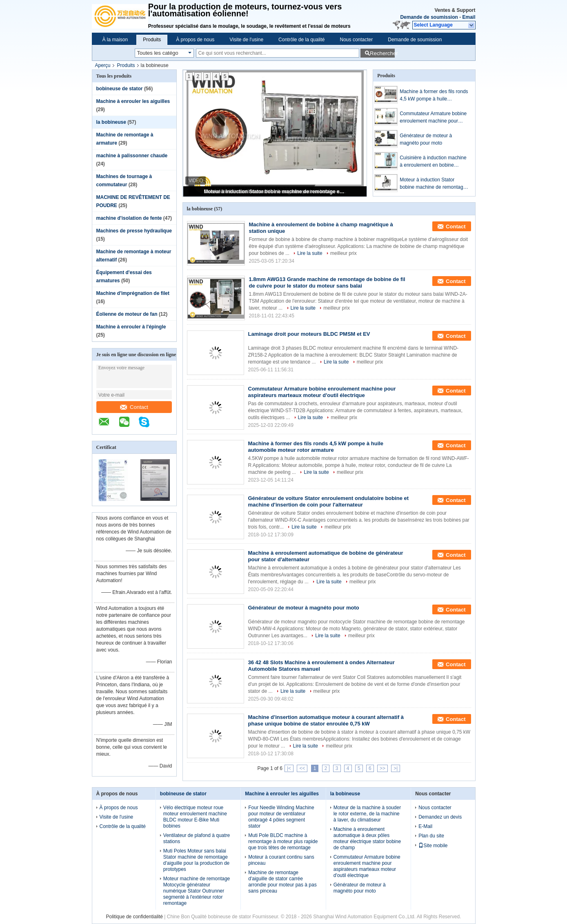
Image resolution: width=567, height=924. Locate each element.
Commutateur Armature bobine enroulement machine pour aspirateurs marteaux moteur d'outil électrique (433, 118)
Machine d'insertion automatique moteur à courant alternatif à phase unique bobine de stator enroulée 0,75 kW (326, 720)
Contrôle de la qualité (301, 40)
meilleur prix (344, 253)
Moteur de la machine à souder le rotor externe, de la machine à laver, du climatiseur (367, 814)
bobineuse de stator (120, 89)
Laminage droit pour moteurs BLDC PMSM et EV (309, 334)
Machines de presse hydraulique (134, 231)
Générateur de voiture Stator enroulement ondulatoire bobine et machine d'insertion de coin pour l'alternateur (329, 501)
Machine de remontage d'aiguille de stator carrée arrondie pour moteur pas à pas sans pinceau (282, 882)
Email (469, 17)
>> (382, 768)
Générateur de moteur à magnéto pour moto (426, 139)
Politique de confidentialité (135, 917)
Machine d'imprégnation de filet (133, 293)
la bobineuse (111, 122)
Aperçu (103, 65)
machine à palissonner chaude (132, 156)
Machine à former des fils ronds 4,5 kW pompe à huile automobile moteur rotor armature (434, 96)
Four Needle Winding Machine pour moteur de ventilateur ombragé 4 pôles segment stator (281, 817)
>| (396, 768)
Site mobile (433, 846)
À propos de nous (195, 40)
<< (302, 768)
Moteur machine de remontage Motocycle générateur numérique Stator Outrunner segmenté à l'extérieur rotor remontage (197, 891)
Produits (152, 40)
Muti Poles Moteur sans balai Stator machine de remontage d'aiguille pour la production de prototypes (196, 860)
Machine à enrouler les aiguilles (133, 101)
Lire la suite (310, 253)
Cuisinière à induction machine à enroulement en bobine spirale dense (433, 162)
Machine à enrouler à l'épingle (131, 327)
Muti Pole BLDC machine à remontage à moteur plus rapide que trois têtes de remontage (283, 841)
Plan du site (431, 836)
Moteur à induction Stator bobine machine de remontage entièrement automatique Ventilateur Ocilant (276, 192)
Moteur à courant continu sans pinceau (281, 860)
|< (289, 768)
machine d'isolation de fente (129, 218)
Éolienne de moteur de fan (127, 314)
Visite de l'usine (246, 40)
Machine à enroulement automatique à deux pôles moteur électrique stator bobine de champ (367, 838)
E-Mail (425, 826)
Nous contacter (357, 40)
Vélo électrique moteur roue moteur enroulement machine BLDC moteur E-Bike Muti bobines (195, 817)
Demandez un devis (440, 817)
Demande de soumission (429, 17)
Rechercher (382, 53)
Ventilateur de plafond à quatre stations (197, 838)
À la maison (115, 40)
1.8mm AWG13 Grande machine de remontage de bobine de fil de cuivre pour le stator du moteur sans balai (327, 282)
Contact (134, 407)
